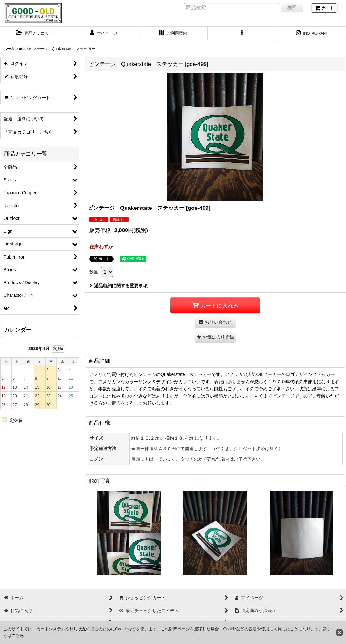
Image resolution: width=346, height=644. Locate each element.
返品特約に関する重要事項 (118, 286)
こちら (18, 636)
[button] (35, 34)
